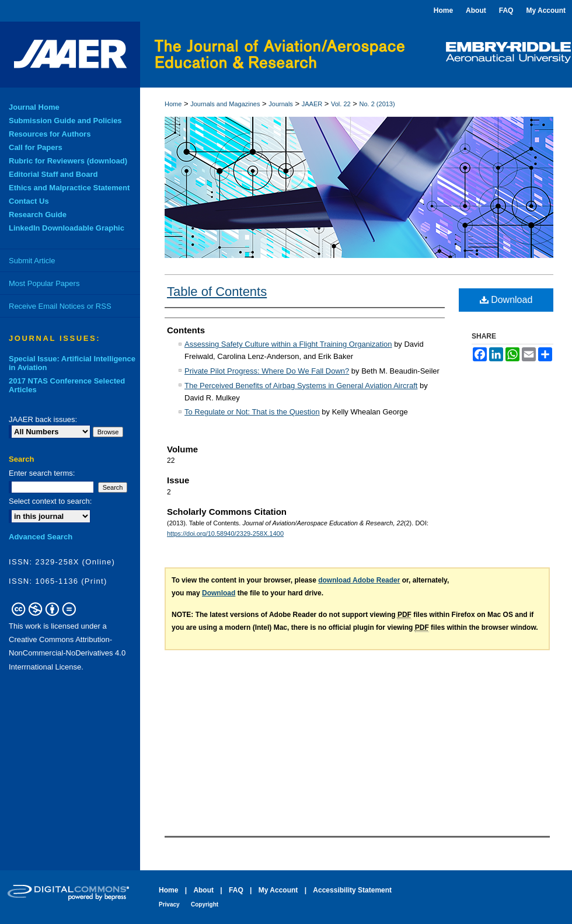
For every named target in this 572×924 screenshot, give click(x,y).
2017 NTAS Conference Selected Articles (67, 385)
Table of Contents (217, 292)
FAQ (236, 890)
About (203, 890)
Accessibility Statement (352, 890)
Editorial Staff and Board (53, 174)
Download (506, 300)
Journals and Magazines (225, 104)
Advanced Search (41, 537)
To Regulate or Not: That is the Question (252, 412)
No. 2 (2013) (377, 104)
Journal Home (34, 107)
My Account (278, 890)
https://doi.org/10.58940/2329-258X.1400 (225, 534)
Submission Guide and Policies (65, 121)
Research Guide (38, 215)
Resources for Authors (50, 134)
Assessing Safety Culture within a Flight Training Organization (288, 344)
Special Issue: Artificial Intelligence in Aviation (72, 363)
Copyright (205, 904)
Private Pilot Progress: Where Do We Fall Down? (267, 371)
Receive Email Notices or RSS (60, 306)
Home (173, 104)
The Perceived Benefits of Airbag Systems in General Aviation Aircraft (301, 386)
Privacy (169, 904)
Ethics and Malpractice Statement (69, 188)
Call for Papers (36, 147)
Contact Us (29, 201)
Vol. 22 (341, 104)
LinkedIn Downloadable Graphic (67, 228)
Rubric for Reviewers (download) (68, 161)
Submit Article (32, 261)
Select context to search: (50, 501)
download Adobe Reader (359, 580)
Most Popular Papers (44, 283)
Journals (281, 104)
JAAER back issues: (43, 419)
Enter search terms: (42, 473)
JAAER (312, 104)
